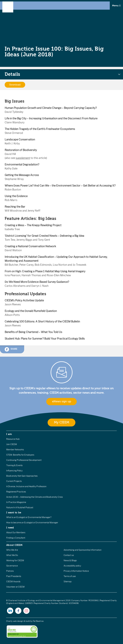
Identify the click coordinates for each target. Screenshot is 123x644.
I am (9, 434)
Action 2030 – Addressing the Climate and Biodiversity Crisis (34, 497)
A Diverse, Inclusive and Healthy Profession (26, 486)
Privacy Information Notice (76, 571)
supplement (23, 158)
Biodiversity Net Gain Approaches (22, 476)
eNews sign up (62, 401)
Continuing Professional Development (24, 460)
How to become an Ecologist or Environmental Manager (32, 523)
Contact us (69, 555)
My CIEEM (62, 422)
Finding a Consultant (16, 538)
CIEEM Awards (13, 582)
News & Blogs (70, 560)
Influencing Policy (14, 471)
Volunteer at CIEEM (15, 587)
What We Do (12, 555)
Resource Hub (13, 439)
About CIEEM (14, 545)
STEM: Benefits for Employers (20, 455)
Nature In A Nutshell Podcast (20, 508)
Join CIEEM (12, 444)
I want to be (14, 512)
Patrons (10, 571)
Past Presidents (14, 576)
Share (11, 349)
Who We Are (12, 550)
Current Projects (14, 481)
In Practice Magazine (16, 502)
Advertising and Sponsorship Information (83, 550)
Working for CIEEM (15, 560)
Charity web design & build (18, 621)
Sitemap (68, 582)
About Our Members (16, 533)
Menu (116, 6)
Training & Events (14, 465)
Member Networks (15, 450)
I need (10, 528)
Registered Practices (16, 492)
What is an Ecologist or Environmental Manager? (29, 517)
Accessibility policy (72, 566)
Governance (12, 566)
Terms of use (70, 576)
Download (15, 85)
